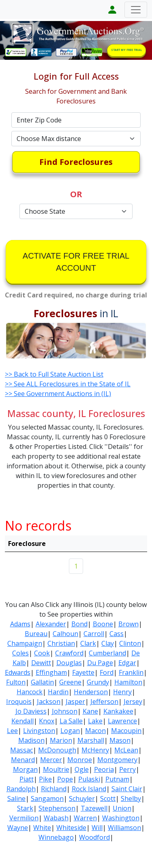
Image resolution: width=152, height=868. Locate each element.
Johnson (65, 711)
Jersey (133, 702)
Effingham (51, 672)
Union (122, 808)
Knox (47, 721)
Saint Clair (127, 789)
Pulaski (89, 779)
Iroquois (19, 702)
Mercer (51, 760)
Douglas (69, 663)
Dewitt (41, 663)
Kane (90, 711)
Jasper (75, 702)
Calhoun (65, 634)
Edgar (127, 663)
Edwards (18, 672)
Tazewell (94, 808)
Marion (61, 740)
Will (97, 828)
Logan (70, 731)
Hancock (30, 692)
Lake (95, 721)
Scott (108, 798)
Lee (12, 731)
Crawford (69, 653)
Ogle (82, 769)
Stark (25, 808)
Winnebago (56, 837)
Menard (23, 760)
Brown (128, 624)
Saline (16, 798)
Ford (107, 672)
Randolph (21, 789)
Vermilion (24, 818)
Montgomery (117, 760)
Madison (31, 740)
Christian (61, 643)
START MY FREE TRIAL (126, 50)
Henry (122, 692)
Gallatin (42, 682)
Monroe (80, 760)
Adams (20, 624)
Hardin (58, 692)
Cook (42, 653)
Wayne (18, 828)
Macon (95, 731)
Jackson (49, 702)
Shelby (131, 798)
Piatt (27, 779)
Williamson (124, 828)
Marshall (91, 740)
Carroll (94, 634)
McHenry (95, 750)
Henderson (91, 692)
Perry (127, 769)
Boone (103, 624)
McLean (126, 750)
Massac (21, 750)
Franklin (131, 672)
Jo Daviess (31, 711)
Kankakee (118, 711)
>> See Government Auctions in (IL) (58, 394)
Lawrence (122, 721)
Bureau (36, 634)
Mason (120, 740)
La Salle (71, 721)
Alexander (51, 624)
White (42, 828)
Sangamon (47, 798)
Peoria (104, 769)
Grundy (98, 682)
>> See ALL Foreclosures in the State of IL (68, 384)
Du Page (100, 663)
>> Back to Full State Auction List (54, 374)
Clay (108, 643)
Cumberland (107, 653)
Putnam (117, 779)
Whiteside (71, 828)
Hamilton (128, 682)
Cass (117, 634)
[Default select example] (76, 139)
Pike (45, 779)
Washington (121, 818)
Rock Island (89, 789)
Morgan (25, 769)
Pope (65, 779)
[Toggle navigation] (136, 10)
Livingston (39, 731)
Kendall (22, 721)
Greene (70, 682)
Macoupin (126, 731)
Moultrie (56, 769)
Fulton (16, 682)
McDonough (57, 750)
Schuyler (82, 798)
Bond (79, 624)
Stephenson (57, 808)
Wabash (56, 818)
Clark (88, 643)
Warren (85, 818)
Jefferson (104, 702)
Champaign (25, 643)
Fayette (83, 672)
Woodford (94, 837)
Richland (54, 789)
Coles (20, 653)
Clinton (130, 643)
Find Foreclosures (76, 162)
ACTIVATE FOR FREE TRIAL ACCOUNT (76, 262)
